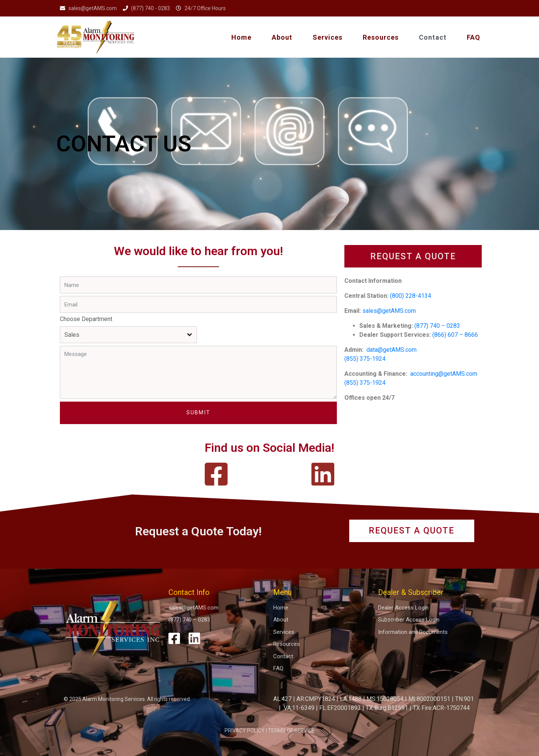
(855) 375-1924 (365, 359)
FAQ (473, 37)
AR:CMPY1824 (316, 699)
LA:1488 (351, 699)
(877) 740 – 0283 (437, 326)
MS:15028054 (385, 699)
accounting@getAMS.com (444, 374)
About (282, 37)
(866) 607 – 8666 (455, 335)
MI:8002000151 (429, 699)
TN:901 (465, 699)
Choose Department (86, 319)
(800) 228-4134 (411, 296)
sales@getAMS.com (389, 311)
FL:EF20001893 (340, 708)
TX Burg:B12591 (387, 708)
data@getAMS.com (392, 350)
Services (328, 37)
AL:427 (282, 699)
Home (241, 37)
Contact (433, 37)
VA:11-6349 (299, 708)
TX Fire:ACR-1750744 (441, 708)
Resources (381, 37)
